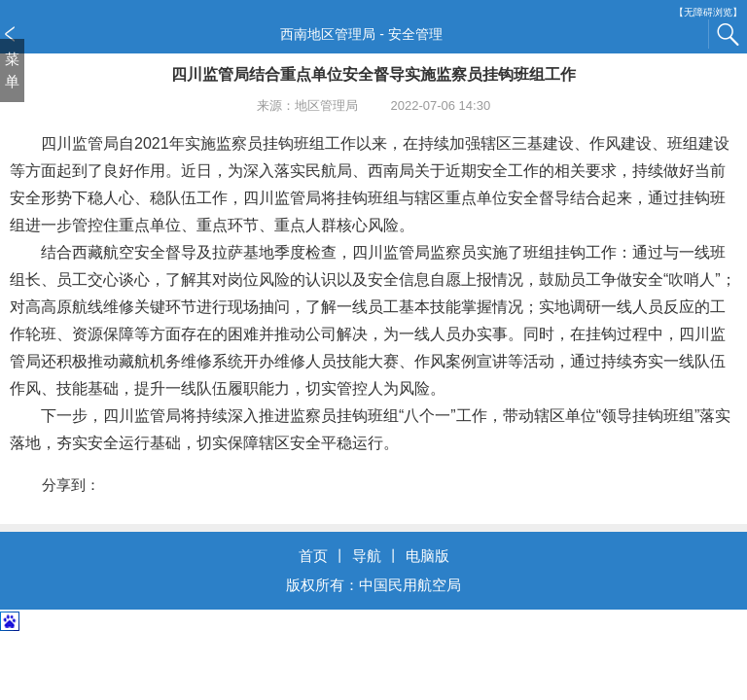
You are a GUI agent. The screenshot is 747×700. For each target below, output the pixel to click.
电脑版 (427, 556)
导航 (367, 556)
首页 (313, 556)
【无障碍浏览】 (708, 12)
